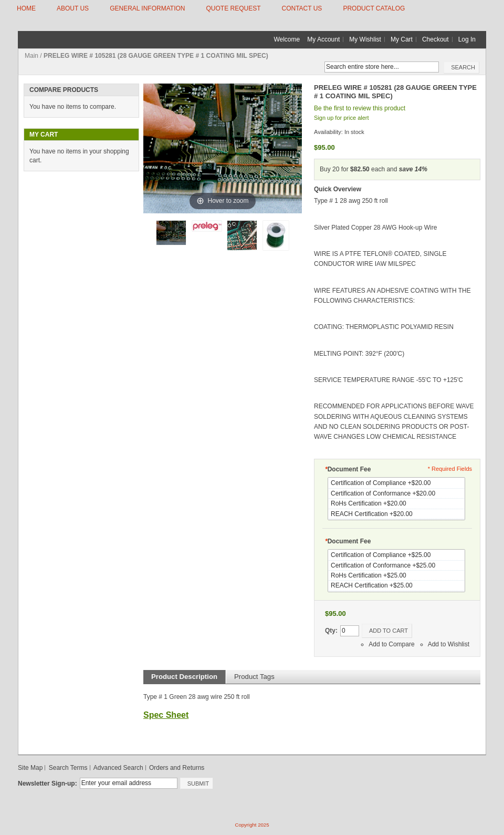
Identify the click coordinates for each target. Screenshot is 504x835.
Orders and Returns (177, 768)
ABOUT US (73, 8)
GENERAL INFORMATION (147, 8)
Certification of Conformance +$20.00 (396, 494)
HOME (26, 8)
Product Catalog (374, 8)
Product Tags (254, 677)
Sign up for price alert (342, 118)
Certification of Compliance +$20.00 (396, 483)
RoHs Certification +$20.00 (396, 504)
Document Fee (348, 469)
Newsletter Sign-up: (48, 784)
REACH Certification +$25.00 (396, 586)
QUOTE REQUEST (233, 8)
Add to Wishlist (449, 644)
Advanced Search (118, 768)
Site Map (30, 768)
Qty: (331, 631)
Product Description (184, 677)
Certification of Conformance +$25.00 (396, 566)
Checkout (435, 39)
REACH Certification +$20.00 (396, 514)
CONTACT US (302, 8)
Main (31, 56)
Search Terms (68, 768)
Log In (467, 39)
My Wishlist (365, 39)
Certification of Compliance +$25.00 (396, 555)
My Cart (402, 39)
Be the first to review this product (360, 108)
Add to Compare (391, 644)
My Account (323, 39)
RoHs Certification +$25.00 (396, 576)
